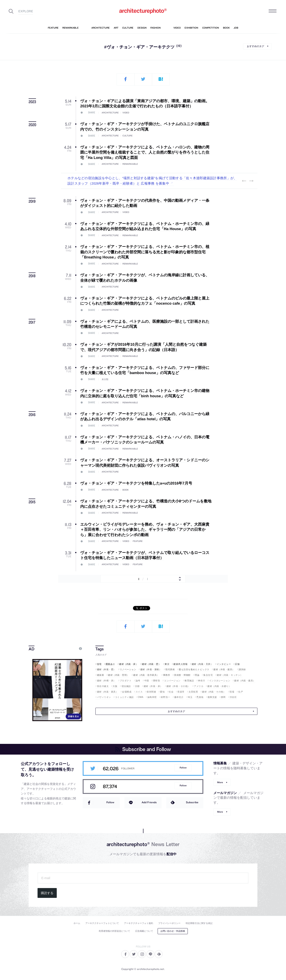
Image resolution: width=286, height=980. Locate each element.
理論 (197, 675)
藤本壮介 (179, 697)
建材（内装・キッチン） (230, 675)
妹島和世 (152, 697)
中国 (147, 681)
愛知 (162, 692)
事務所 (167, 675)
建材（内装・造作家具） (146, 675)
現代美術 (170, 669)
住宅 (99, 664)
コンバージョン (172, 681)
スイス (139, 692)
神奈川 (202, 681)
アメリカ (199, 686)
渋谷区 (233, 697)
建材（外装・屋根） (151, 669)
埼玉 (190, 697)
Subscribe (192, 802)
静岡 (223, 697)
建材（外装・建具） (224, 669)
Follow (183, 768)
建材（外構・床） (106, 681)
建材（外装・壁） (106, 669)
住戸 (241, 692)
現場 (232, 692)
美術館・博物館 (182, 675)
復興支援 (212, 697)
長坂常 (181, 692)
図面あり (110, 664)
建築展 (101, 675)
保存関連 (151, 692)
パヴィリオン (104, 697)
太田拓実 (193, 692)
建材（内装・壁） (151, 664)
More (220, 782)
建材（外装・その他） (178, 686)
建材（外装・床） (153, 686)
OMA (141, 697)
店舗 (237, 664)
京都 (137, 686)
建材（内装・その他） (214, 692)
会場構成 (127, 692)
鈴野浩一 (166, 697)
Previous (244, 181)
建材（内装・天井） (202, 664)
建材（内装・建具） (245, 681)
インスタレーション (220, 681)
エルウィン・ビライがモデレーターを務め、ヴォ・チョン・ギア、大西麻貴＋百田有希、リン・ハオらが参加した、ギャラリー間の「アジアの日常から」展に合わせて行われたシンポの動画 (145, 530)
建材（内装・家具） (108, 692)
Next (251, 181)
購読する (47, 893)
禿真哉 (200, 697)
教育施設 (189, 681)
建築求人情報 (180, 664)
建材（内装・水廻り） (219, 686)
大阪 (115, 686)
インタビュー (224, 664)
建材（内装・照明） (119, 675)
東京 (167, 664)
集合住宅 (208, 675)
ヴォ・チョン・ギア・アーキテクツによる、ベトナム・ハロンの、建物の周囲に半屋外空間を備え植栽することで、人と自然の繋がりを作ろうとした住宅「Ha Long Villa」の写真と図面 (145, 152)
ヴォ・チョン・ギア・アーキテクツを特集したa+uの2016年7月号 (136, 483)
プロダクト (126, 681)
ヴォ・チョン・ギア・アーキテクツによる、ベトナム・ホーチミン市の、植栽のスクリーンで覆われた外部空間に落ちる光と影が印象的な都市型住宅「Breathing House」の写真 (145, 252)
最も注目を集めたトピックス (194, 669)
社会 (171, 692)
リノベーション (128, 669)
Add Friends (149, 802)
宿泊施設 (126, 686)
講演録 (242, 669)
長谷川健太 (103, 686)
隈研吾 (157, 681)
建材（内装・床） (128, 664)
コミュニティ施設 (124, 697)
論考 (138, 681)
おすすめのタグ (256, 46)
